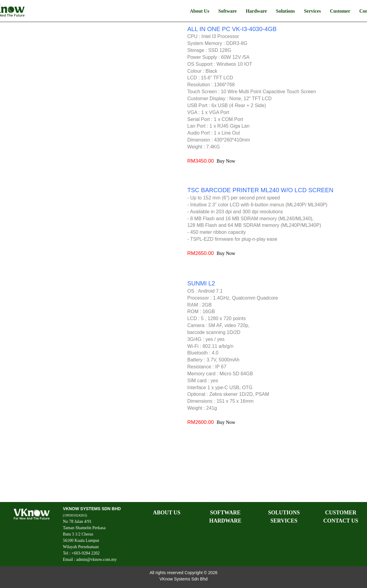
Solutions (285, 11)
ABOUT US (167, 513)
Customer (340, 11)
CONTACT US (341, 521)
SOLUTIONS (284, 513)
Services (312, 11)
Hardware (256, 11)
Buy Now (226, 161)
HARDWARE (225, 521)
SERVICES (284, 521)
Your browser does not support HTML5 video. (93, 104)
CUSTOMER (341, 513)
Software (228, 11)
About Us (199, 11)
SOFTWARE (225, 513)
